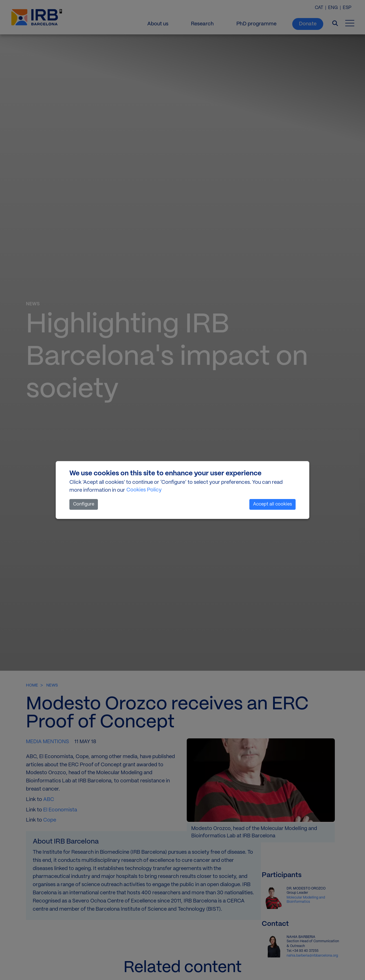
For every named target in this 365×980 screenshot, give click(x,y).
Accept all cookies (272, 504)
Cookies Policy (144, 490)
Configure (84, 504)
